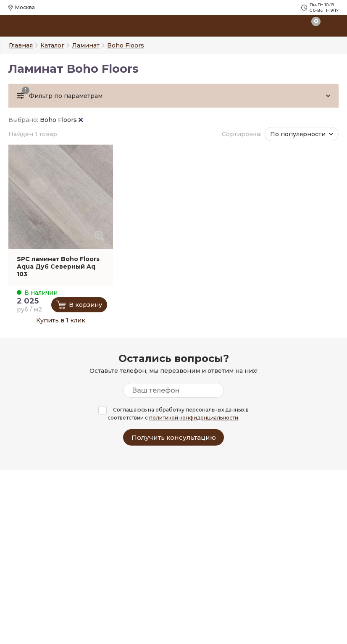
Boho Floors (61, 120)
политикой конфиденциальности (194, 418)
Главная (21, 45)
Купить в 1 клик (61, 320)
